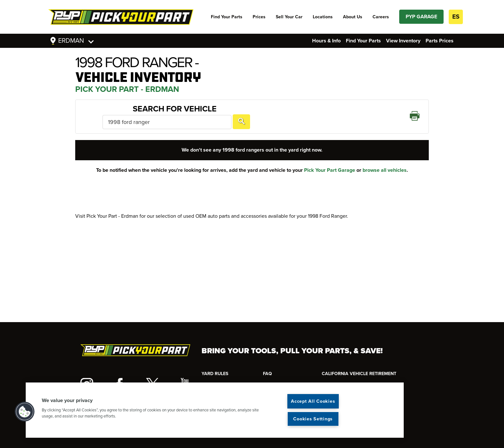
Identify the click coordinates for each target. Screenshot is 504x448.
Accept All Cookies (313, 401)
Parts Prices (440, 41)
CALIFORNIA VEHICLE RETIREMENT (359, 374)
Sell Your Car (289, 17)
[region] (215, 410)
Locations (323, 17)
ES (456, 17)
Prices (259, 17)
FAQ (267, 374)
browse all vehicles (385, 161)
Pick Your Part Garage (330, 161)
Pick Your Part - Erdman (127, 89)
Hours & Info (326, 41)
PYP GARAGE (421, 17)
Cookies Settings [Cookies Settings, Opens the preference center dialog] (313, 419)
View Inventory (403, 41)
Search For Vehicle (123, 112)
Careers (381, 17)
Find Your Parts (227, 17)
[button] (25, 412)
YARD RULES (215, 374)
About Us (353, 17)
